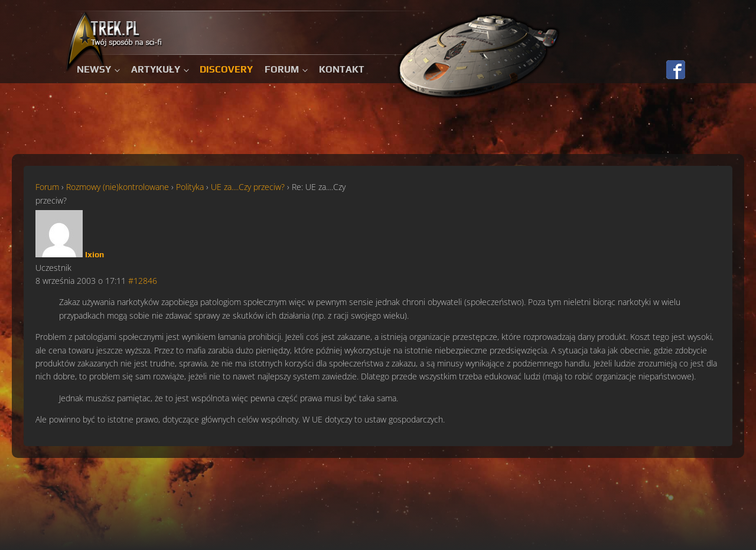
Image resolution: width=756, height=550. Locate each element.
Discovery (226, 69)
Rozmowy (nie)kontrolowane (118, 187)
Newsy (94, 69)
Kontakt (342, 69)
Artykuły (156, 69)
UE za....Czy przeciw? (248, 187)
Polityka (190, 187)
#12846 (143, 281)
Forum (282, 69)
